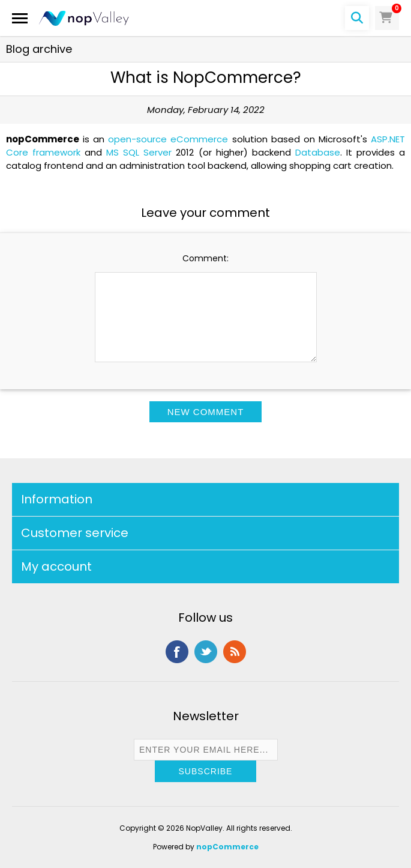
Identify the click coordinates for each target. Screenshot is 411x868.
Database (318, 152)
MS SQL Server (139, 152)
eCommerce (199, 139)
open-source (137, 139)
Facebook (177, 652)
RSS (235, 652)
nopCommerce (227, 847)
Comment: (205, 258)
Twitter (206, 652)
